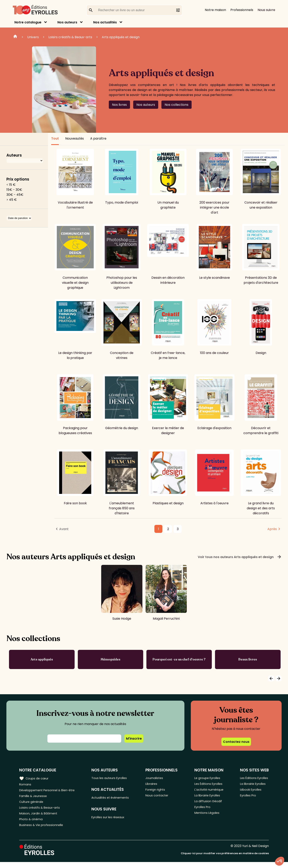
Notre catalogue (28, 22)
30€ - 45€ (15, 195)
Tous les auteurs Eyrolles (113, 778)
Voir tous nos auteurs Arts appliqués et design (240, 557)
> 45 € (12, 200)
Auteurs (14, 155)
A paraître (98, 138)
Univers (33, 37)
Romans (26, 785)
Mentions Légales (207, 818)
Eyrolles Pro (203, 811)
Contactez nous (236, 742)
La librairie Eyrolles (208, 798)
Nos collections (176, 105)
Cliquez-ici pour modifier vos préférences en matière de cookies (225, 860)
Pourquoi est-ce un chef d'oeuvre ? (179, 659)
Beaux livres (248, 659)
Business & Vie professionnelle (43, 831)
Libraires (155, 785)
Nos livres (119, 105)
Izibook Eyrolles (250, 791)
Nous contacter (160, 798)
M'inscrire (134, 739)
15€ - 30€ (14, 190)
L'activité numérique (209, 791)
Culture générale (32, 805)
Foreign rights (159, 791)
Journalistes (158, 778)
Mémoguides (110, 659)
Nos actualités (105, 22)
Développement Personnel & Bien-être (50, 791)
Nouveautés (74, 138)
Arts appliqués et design (121, 37)
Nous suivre (266, 10)
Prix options (18, 179)
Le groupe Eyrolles (208, 778)
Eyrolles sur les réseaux (112, 819)
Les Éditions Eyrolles (209, 785)
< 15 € (11, 185)
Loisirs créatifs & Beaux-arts (70, 37)
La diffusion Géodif (208, 805)
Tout (55, 138)
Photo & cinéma (32, 824)
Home (15, 37)
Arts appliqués (42, 659)
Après (272, 529)
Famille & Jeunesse (34, 798)
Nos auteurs (67, 22)
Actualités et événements (115, 799)
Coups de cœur (34, 778)
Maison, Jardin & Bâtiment (40, 818)
